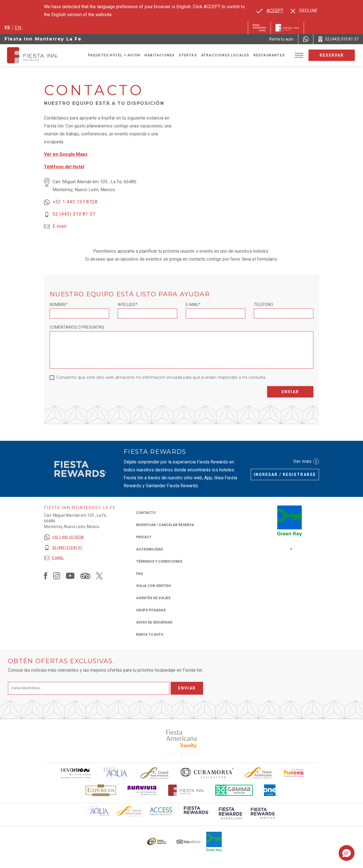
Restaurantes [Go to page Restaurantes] (269, 55)
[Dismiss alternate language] (304, 11)
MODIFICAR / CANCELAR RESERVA (165, 525)
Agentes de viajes (153, 598)
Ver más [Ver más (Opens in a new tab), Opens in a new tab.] (306, 461)
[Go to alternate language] (270, 11)
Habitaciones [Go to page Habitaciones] (159, 55)
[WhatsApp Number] (306, 39)
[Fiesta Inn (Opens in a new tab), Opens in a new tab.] (259, 28)
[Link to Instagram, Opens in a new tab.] (57, 576)
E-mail (60, 226)
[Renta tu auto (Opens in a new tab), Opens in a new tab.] (281, 39)
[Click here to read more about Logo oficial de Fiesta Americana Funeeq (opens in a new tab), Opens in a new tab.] (294, 773)
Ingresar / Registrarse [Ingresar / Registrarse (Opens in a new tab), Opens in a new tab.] (285, 475)
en (18, 28)
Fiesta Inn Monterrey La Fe (43, 39)
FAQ (140, 574)
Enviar (290, 392)
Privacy (144, 537)
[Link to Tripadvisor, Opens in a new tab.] (85, 576)
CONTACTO (146, 513)
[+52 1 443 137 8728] (64, 537)
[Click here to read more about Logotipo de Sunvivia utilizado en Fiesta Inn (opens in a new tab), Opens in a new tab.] (142, 790)
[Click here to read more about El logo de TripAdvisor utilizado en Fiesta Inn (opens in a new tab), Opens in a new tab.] (189, 842)
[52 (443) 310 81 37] (64, 548)
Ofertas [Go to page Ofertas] (188, 55)
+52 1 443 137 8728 (75, 202)
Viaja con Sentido (154, 586)
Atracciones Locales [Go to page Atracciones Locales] (225, 55)
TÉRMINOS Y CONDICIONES (159, 561)
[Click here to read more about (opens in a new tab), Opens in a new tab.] (182, 739)
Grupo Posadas (151, 610)
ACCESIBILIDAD (149, 549)
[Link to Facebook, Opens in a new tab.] (46, 576)
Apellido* (128, 305)
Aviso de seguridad (154, 622)
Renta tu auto (150, 634)
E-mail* (193, 305)
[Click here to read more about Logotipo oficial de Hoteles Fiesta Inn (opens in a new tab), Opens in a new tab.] (186, 790)
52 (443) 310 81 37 (74, 214)
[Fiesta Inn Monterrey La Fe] (37, 55)
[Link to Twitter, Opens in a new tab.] (99, 576)
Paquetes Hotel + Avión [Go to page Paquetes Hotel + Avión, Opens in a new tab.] (114, 55)
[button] (347, 853)
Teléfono (263, 305)
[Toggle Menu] (299, 55)
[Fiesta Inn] (287, 28)
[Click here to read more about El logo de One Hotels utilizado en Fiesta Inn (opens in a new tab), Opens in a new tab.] (271, 790)
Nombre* (59, 305)
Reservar (332, 55)
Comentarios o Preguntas (77, 327)
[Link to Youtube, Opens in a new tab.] (70, 576)
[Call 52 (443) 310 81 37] (338, 39)
